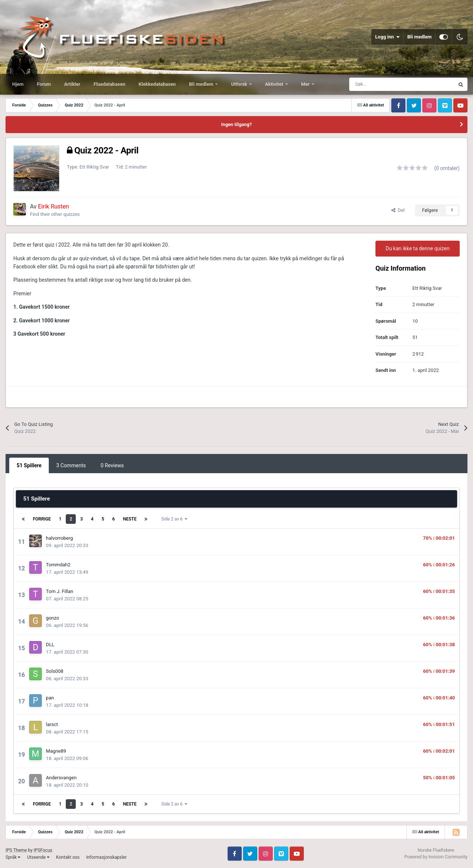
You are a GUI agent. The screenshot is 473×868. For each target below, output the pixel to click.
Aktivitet (275, 84)
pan (50, 698)
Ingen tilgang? (237, 124)
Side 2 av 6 (174, 519)
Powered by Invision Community (436, 857)
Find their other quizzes (55, 214)
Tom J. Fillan (59, 591)
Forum (44, 84)
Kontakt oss (68, 857)
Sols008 (55, 671)
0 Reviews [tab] (112, 465)
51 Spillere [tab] (29, 465)
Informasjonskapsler (106, 857)
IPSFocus (43, 850)
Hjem (18, 84)
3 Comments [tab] (71, 465)
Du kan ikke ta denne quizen (417, 248)
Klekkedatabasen (157, 84)
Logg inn (387, 37)
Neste (130, 519)
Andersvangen (61, 778)
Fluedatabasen (109, 84)
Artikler (72, 84)
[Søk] (385, 84)
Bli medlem (419, 37)
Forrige (42, 519)
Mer (306, 84)
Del (398, 210)
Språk (13, 857)
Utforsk (240, 84)
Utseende (38, 857)
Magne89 (56, 751)
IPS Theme (16, 850)
